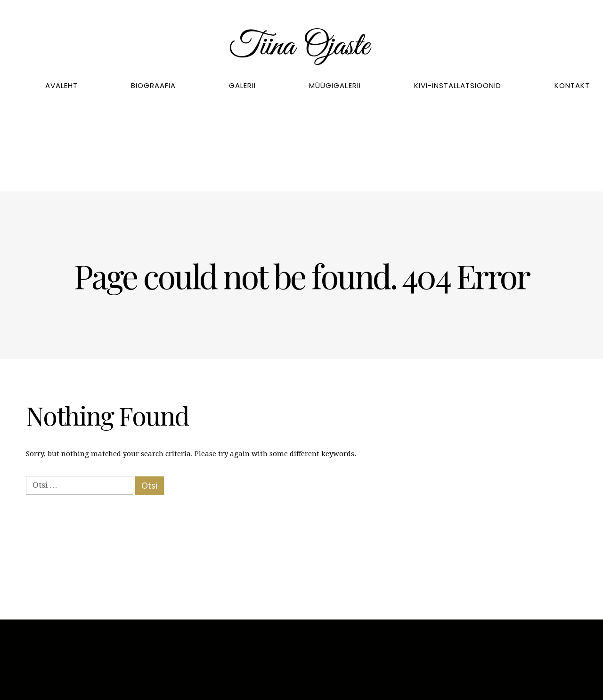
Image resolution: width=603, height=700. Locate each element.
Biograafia (153, 85)
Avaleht (61, 85)
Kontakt (572, 85)
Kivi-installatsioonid (458, 85)
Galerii (242, 85)
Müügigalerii (335, 85)
